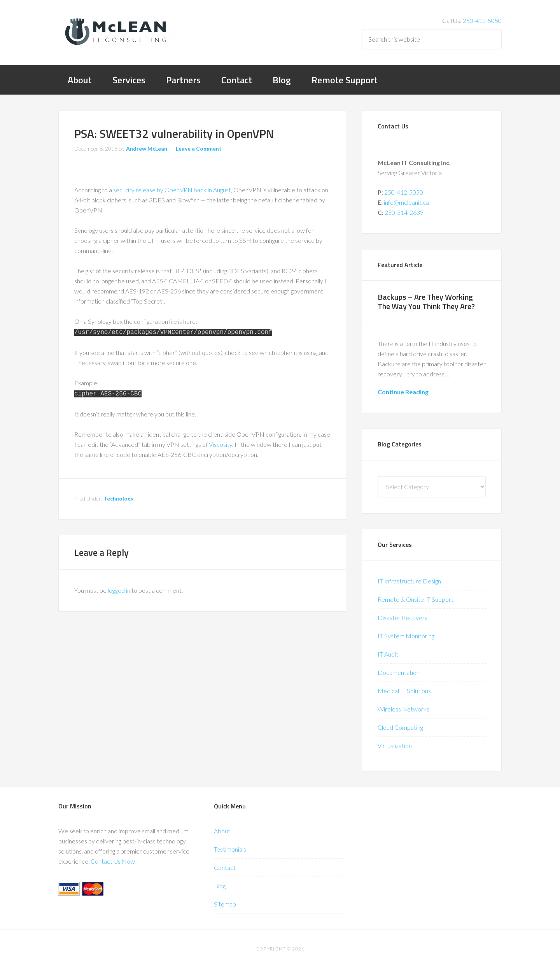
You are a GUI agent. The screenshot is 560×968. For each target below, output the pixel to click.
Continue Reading (403, 392)
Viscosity (220, 443)
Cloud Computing (400, 727)
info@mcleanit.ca (406, 202)
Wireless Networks (403, 709)
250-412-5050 (482, 20)
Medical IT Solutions (404, 691)
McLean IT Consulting (121, 31)
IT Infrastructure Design (409, 581)
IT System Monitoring (406, 636)
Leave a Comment (199, 148)
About (222, 831)
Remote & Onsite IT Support (416, 599)
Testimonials (230, 849)
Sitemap (225, 904)
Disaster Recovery (403, 618)
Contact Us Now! (114, 861)
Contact (225, 867)
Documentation (399, 672)
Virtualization (395, 746)
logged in (119, 589)
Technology (118, 497)
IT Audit (388, 654)
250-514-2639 (404, 212)
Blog (220, 886)
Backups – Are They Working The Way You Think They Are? (426, 301)
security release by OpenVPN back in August (172, 190)
